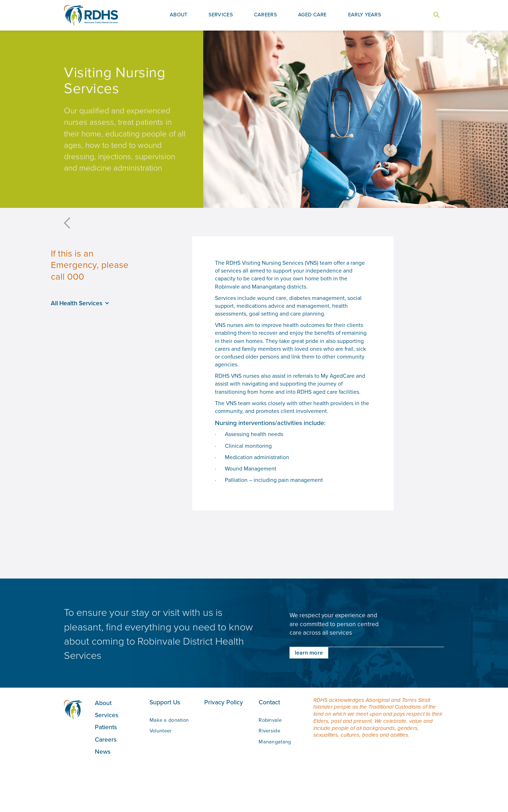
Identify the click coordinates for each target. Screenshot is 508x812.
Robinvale (270, 720)
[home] (91, 15)
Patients (106, 727)
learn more (309, 653)
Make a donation (169, 720)
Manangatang (275, 742)
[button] (179, 15)
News (103, 751)
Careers (106, 739)
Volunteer (161, 731)
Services (107, 715)
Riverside (269, 731)
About (103, 703)
